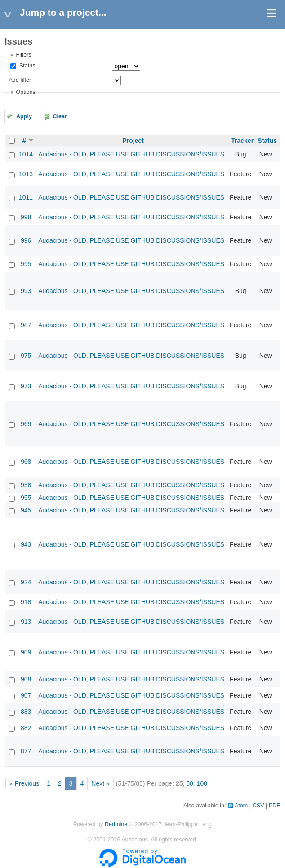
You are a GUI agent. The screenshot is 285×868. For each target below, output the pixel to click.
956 (26, 485)
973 (26, 386)
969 (26, 424)
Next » (100, 783)
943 (26, 544)
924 (26, 582)
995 (26, 264)
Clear (60, 116)
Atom (241, 806)
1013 (26, 174)
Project (133, 141)
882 (26, 728)
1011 (26, 197)
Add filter (20, 80)
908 (26, 679)
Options (25, 92)
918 (26, 602)
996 (26, 240)
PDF (274, 806)
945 (26, 510)
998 (26, 217)
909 (26, 652)
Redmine (116, 824)
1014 (26, 154)
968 (26, 462)
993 (26, 291)
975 (26, 356)
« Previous (24, 783)
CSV (258, 806)
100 (202, 783)
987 (26, 325)
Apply (24, 116)
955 (26, 498)
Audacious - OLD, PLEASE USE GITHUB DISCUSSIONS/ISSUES (131, 154)
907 (26, 695)
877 (26, 751)
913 (26, 622)
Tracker (242, 141)
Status (26, 66)
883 (26, 712)
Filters (23, 55)
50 (190, 783)
